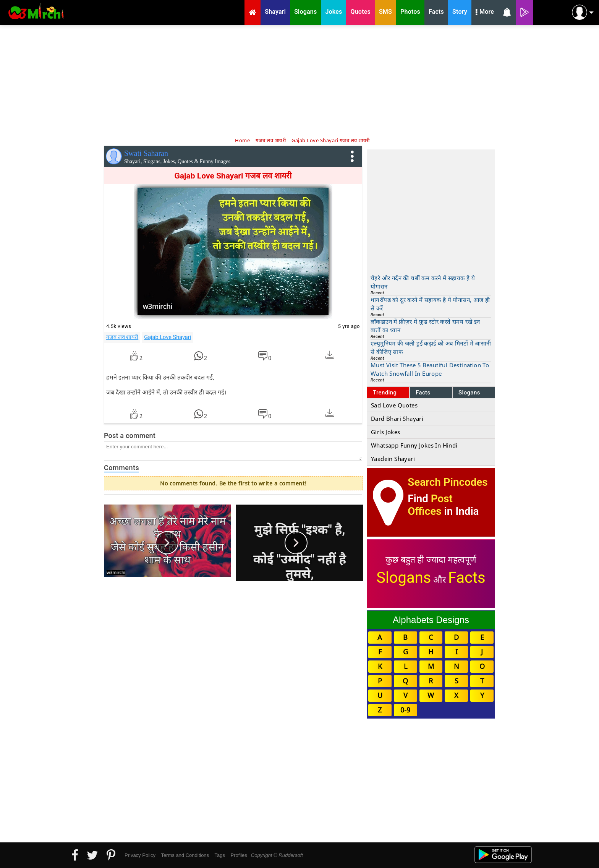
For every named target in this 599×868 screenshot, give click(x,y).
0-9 (405, 710)
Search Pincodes (448, 482)
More (485, 13)
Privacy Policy (140, 855)
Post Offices (430, 505)
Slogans (469, 393)
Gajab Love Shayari (168, 337)
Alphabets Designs (431, 620)
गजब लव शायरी (122, 337)
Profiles (239, 855)
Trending (385, 393)
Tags (220, 855)
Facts (423, 393)
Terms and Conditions (185, 855)
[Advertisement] (299, 80)
